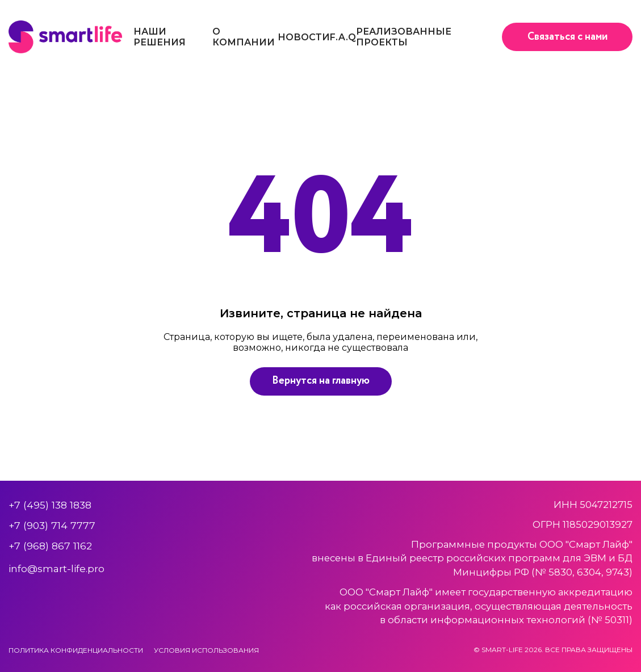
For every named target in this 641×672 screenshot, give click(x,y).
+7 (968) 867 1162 (50, 546)
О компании (244, 37)
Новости (304, 37)
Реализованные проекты (404, 37)
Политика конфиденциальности (76, 650)
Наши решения (160, 37)
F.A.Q (343, 37)
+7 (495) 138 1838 (50, 505)
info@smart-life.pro (56, 568)
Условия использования (206, 650)
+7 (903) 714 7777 (52, 525)
